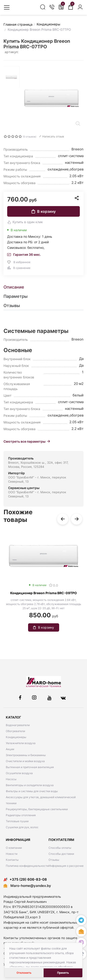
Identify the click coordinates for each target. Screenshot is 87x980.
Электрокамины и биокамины (26, 755)
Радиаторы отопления (21, 815)
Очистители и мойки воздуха (25, 761)
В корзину (44, 211)
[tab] (43, 287)
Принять (63, 973)
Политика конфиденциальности (27, 866)
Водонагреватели (18, 725)
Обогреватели (15, 731)
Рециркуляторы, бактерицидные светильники (37, 809)
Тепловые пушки (17, 821)
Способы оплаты (60, 848)
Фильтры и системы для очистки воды (32, 791)
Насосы (11, 779)
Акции (10, 749)
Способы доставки (61, 854)
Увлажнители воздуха (21, 743)
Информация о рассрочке (66, 866)
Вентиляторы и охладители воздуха (30, 785)
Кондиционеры (16, 737)
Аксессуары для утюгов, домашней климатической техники (41, 800)
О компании (14, 848)
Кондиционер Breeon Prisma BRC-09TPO (43, 593)
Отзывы (54, 860)
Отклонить (24, 973)
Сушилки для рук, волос (22, 827)
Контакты (12, 860)
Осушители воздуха (19, 773)
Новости (12, 854)
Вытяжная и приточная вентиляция (30, 767)
